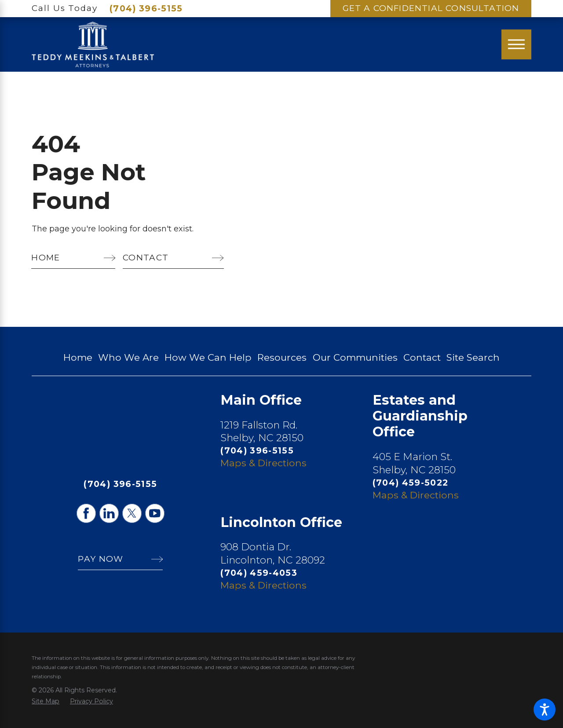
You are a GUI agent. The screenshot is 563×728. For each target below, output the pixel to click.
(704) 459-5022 (411, 483)
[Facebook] (86, 513)
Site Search (473, 357)
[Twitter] (132, 513)
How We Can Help (208, 357)
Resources (282, 357)
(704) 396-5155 (146, 8)
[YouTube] (155, 513)
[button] (545, 710)
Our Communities (355, 357)
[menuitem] (78, 358)
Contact (422, 357)
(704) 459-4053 (259, 573)
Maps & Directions (263, 463)
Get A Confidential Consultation (431, 8)
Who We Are (128, 357)
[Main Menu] (516, 44)
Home (78, 357)
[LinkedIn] (109, 513)
